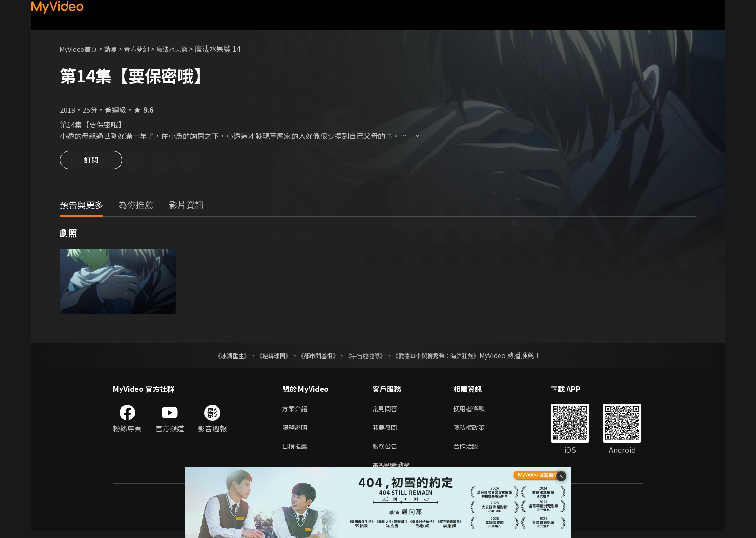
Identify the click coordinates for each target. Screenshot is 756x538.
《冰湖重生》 (216, 357)
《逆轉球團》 (263, 357)
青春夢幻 (147, 48)
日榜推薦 (297, 451)
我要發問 (387, 431)
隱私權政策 (477, 431)
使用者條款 (477, 410)
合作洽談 (473, 451)
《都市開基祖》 (313, 357)
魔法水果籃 (187, 48)
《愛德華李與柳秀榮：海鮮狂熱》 (448, 357)
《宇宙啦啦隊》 (367, 357)
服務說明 (297, 431)
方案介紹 (297, 410)
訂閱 (91, 163)
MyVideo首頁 (82, 48)
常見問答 (387, 410)
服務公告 (387, 451)
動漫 (118, 48)
